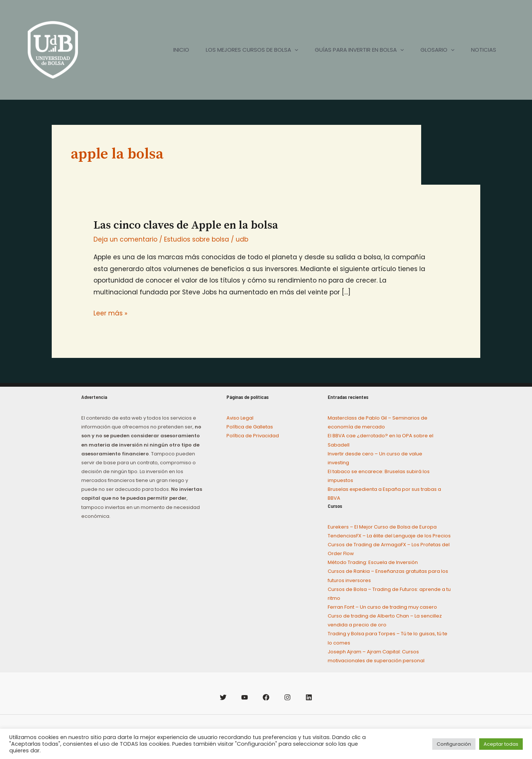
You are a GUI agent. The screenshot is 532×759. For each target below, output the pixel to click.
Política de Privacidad (253, 436)
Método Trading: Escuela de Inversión (373, 562)
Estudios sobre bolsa (197, 239)
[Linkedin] (309, 697)
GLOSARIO (434, 50)
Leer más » (110, 313)
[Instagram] (287, 697)
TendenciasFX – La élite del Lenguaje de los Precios (389, 536)
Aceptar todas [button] (501, 744)
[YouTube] (245, 697)
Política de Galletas (250, 427)
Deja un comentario (125, 239)
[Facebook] (266, 697)
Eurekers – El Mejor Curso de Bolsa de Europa (382, 527)
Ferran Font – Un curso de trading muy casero (382, 607)
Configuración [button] (454, 744)
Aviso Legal (240, 418)
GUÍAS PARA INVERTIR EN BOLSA (354, 50)
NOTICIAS (482, 50)
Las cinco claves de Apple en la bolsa (186, 225)
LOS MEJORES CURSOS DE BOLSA (245, 50)
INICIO (173, 50)
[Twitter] (223, 697)
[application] (288, 50)
